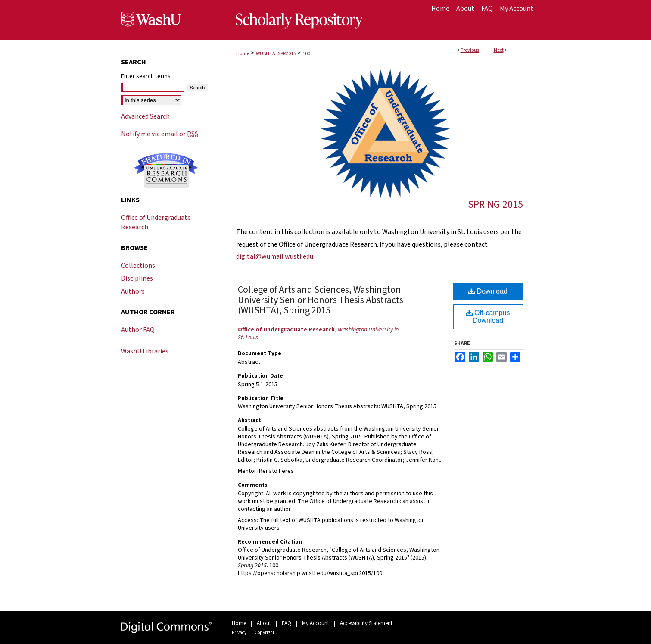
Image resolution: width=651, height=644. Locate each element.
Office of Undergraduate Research (156, 222)
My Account (316, 623)
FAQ (287, 623)
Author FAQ (138, 330)
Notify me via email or (160, 134)
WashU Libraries (145, 351)
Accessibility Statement (366, 623)
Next (499, 50)
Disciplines (137, 278)
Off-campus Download (488, 317)
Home (243, 54)
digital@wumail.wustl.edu (275, 256)
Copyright (265, 633)
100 (306, 54)
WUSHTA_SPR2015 (276, 54)
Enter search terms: (146, 76)
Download (488, 291)
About (264, 623)
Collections (138, 266)
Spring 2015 (495, 205)
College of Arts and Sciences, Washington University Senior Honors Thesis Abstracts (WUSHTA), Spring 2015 (321, 300)
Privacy (239, 633)
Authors (133, 291)
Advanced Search (145, 116)
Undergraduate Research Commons (166, 170)
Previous (470, 50)
